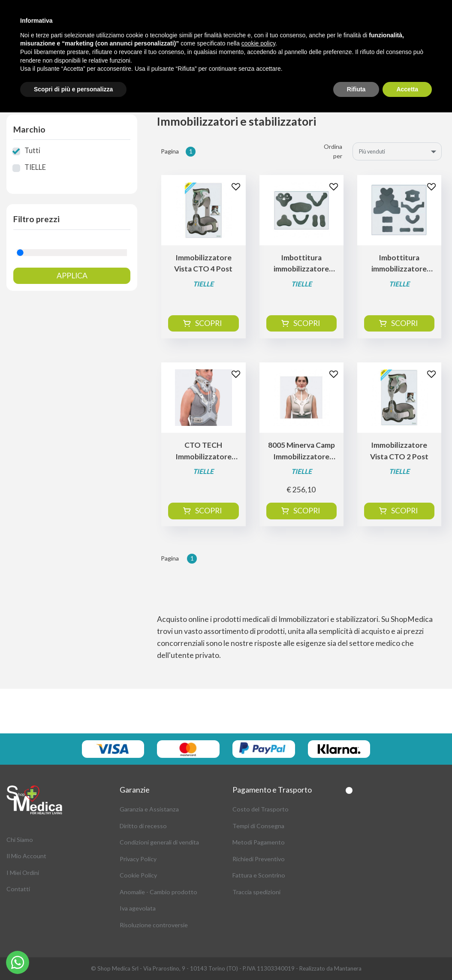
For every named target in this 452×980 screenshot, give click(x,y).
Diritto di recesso (143, 826)
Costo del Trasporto (261, 809)
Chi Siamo (20, 840)
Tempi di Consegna (258, 826)
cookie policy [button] (258, 43)
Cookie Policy (138, 875)
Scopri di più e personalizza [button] (73, 89)
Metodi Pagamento (259, 842)
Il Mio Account (26, 856)
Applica (72, 276)
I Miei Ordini (23, 873)
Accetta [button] (407, 89)
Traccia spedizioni (256, 892)
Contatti (18, 889)
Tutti (32, 151)
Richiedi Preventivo (259, 859)
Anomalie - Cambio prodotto (158, 892)
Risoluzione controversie (154, 925)
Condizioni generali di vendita (159, 842)
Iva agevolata (138, 908)
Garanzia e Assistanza (149, 809)
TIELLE (35, 167)
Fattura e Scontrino (259, 875)
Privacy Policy (138, 859)
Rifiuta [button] (356, 89)
